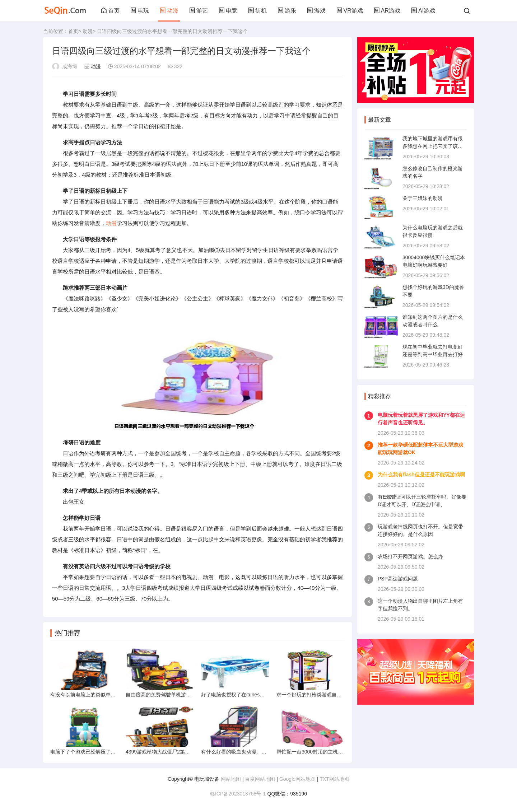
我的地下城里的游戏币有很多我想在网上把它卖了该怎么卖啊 (433, 146)
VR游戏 (350, 11)
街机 (257, 11)
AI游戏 (423, 11)
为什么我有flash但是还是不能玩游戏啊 (421, 475)
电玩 (140, 11)
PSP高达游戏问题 (398, 579)
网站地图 (231, 779)
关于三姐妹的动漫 (423, 198)
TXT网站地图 (334, 779)
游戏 (316, 11)
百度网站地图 (260, 779)
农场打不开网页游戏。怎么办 (410, 556)
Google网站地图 (297, 779)
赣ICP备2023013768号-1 (238, 794)
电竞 (228, 11)
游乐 (287, 11)
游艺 (199, 11)
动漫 (169, 11)
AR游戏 (387, 11)
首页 (110, 11)
